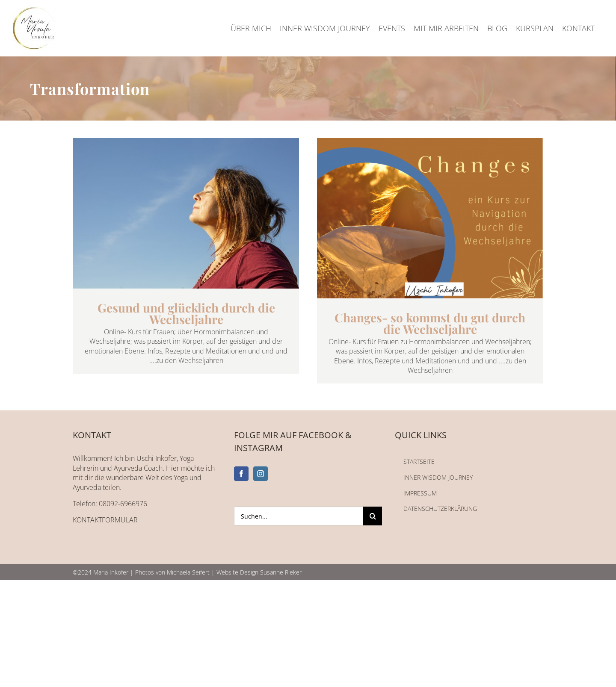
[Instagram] (261, 474)
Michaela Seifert (188, 572)
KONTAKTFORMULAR (105, 520)
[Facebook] (241, 474)
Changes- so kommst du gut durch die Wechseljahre (430, 323)
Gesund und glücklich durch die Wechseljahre (186, 313)
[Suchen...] (299, 516)
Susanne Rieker (281, 572)
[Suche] (373, 516)
